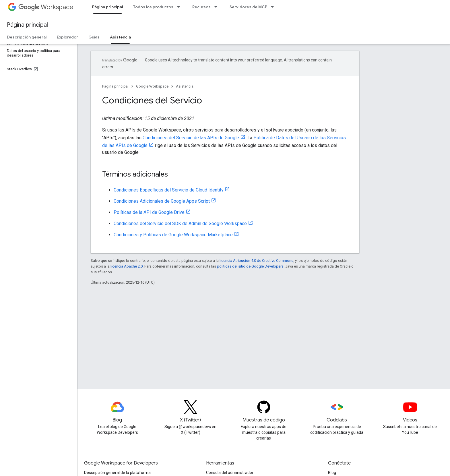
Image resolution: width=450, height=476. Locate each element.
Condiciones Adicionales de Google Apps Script (162, 201)
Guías (94, 37)
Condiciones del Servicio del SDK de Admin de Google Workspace (180, 224)
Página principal (27, 25)
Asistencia (185, 86)
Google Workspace (152, 86)
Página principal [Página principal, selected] (107, 7)
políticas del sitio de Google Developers (250, 266)
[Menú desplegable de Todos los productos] (180, 7)
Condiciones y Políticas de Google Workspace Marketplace (173, 235)
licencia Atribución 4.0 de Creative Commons (256, 261)
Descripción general (27, 37)
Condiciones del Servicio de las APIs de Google (191, 138)
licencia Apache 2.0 (127, 266)
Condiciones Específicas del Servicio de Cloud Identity (169, 190)
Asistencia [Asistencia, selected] (120, 37)
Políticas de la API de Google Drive (149, 212)
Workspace (46, 7)
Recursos (201, 7)
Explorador (67, 37)
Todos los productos (153, 7)
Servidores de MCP (248, 7)
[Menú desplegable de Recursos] (218, 7)
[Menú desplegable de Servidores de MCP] (274, 7)
